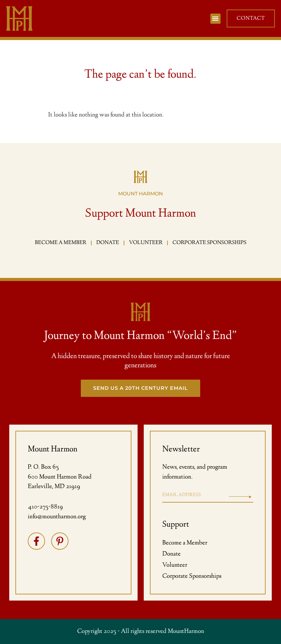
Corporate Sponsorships (192, 576)
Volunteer (175, 565)
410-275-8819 (45, 507)
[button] (215, 19)
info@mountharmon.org (57, 517)
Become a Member (185, 543)
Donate (171, 554)
